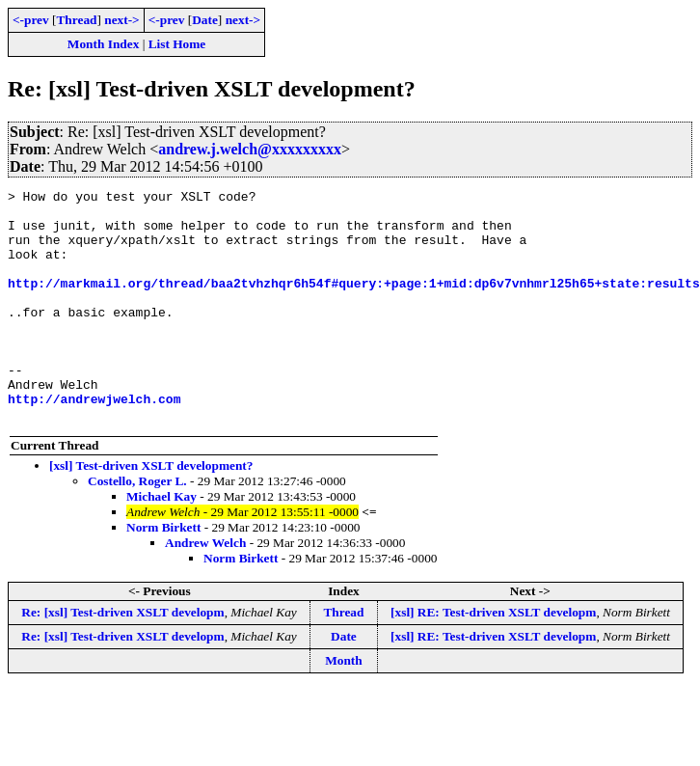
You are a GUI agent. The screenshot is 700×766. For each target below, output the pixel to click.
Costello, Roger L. (137, 527)
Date (205, 20)
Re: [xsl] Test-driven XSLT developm (122, 658)
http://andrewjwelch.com (94, 442)
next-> (121, 20)
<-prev (31, 20)
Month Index (103, 44)
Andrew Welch (205, 589)
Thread (76, 20)
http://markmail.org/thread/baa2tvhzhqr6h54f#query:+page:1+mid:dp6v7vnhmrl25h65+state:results (354, 303)
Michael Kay (162, 543)
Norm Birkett (163, 574)
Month (344, 707)
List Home (177, 44)
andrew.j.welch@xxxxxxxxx (250, 149)
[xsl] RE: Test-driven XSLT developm (493, 658)
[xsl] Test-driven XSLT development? (151, 512)
